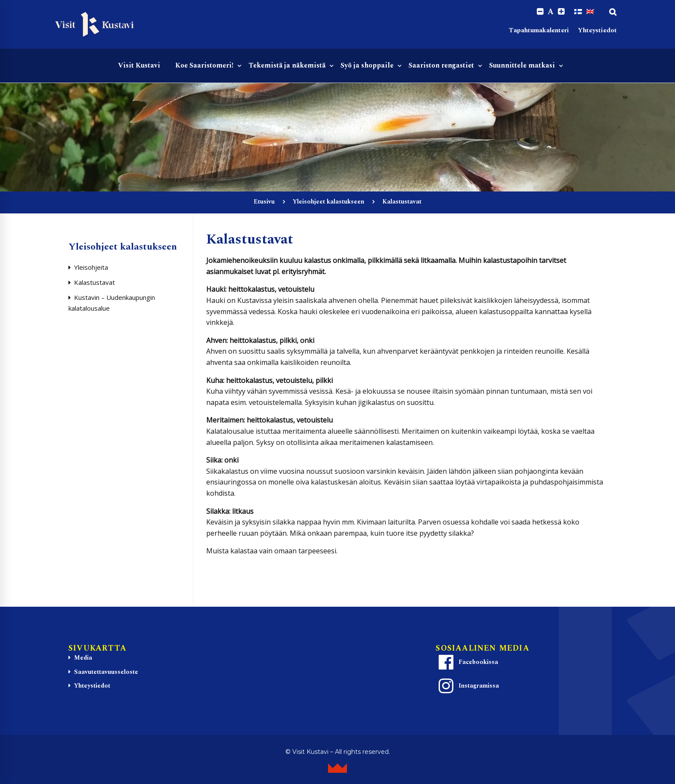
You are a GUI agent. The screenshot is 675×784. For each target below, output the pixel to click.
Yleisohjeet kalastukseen (328, 202)
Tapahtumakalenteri (539, 30)
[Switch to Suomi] (578, 12)
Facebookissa (467, 662)
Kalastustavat (94, 282)
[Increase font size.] (561, 12)
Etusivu (264, 202)
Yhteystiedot (597, 30)
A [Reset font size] (551, 12)
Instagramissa (468, 686)
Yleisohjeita (91, 267)
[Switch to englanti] (590, 12)
